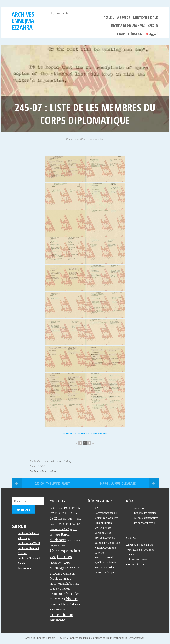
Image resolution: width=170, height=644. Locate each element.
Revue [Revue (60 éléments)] (53, 604)
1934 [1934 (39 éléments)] (65, 519)
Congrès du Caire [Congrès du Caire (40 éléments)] (58, 546)
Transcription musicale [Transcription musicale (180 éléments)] (62, 617)
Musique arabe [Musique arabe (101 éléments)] (61, 578)
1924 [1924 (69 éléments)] (67, 508)
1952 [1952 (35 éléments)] (79, 519)
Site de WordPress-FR (145, 523)
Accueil (109, 17)
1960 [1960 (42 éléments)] (61, 524)
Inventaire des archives (128, 26)
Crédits (153, 26)
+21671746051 (140, 559)
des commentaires (146, 518)
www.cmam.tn (137, 638)
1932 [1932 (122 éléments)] (53, 518)
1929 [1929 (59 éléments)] (63, 513)
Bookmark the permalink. (43, 471)
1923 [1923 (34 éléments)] (61, 508)
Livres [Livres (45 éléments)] (61, 563)
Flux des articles (145, 513)
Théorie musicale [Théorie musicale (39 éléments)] (57, 609)
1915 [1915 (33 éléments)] (52, 508)
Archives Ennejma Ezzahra (23, 21)
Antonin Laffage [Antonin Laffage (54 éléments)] (63, 529)
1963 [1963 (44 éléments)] (67, 524)
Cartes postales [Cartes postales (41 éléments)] (74, 540)
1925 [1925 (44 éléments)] (73, 508)
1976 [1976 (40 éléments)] (52, 529)
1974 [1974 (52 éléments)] (72, 524)
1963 (42, 466)
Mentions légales (146, 17)
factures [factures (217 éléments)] (64, 557)
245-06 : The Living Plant (52, 483)
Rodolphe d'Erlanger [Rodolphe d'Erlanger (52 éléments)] (69, 604)
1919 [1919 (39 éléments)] (56, 508)
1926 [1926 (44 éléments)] (78, 508)
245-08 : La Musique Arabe (118, 483)
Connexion (139, 508)
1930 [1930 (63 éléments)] (69, 513)
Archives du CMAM (29, 543)
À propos (124, 17)
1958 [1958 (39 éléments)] (52, 524)
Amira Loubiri (98, 139)
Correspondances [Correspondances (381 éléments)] (65, 553)
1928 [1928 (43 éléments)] (57, 513)
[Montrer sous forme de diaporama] (85, 433)
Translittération (129, 34)
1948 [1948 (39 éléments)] (70, 519)
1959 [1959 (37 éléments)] (56, 524)
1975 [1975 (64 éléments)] (78, 524)
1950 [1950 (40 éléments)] (74, 519)
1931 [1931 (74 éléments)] (75, 513)
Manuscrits (25, 568)
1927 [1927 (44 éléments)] (52, 513)
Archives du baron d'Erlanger (58, 461)
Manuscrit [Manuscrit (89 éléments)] (69, 573)
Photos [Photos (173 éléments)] (72, 599)
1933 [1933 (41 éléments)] (60, 519)
